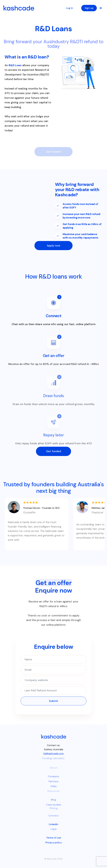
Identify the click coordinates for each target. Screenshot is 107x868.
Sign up (89, 8)
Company (53, 779)
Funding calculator (53, 760)
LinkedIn (53, 824)
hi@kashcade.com (54, 755)
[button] (101, 8)
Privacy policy (54, 843)
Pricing (54, 810)
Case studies (53, 807)
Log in (70, 8)
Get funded (53, 451)
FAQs (54, 789)
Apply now (53, 246)
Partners (53, 784)
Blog (53, 802)
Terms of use (54, 838)
